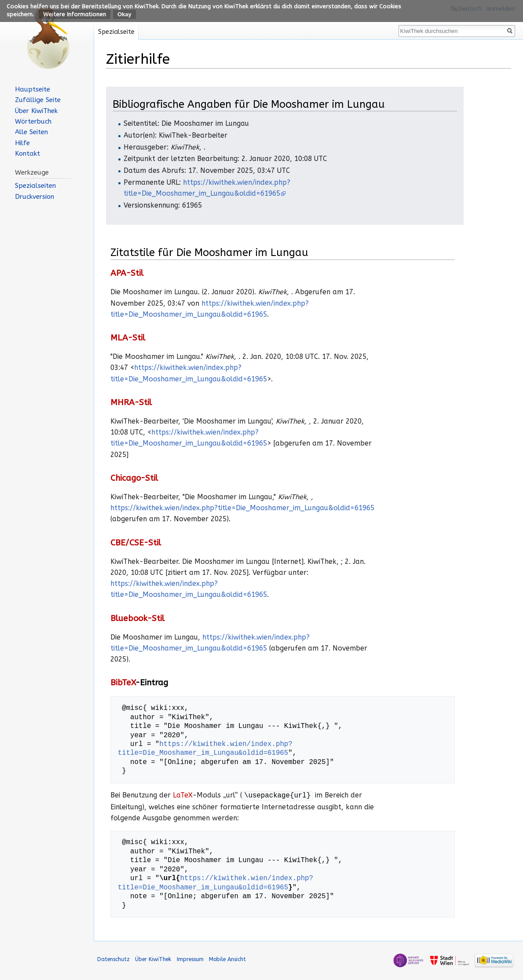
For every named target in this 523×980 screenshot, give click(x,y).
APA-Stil (127, 273)
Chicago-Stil (134, 478)
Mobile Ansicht (227, 959)
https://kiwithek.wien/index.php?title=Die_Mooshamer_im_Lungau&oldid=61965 (242, 508)
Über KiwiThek (36, 111)
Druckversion (35, 197)
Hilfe (22, 143)
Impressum (190, 959)
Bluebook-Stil (137, 618)
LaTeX (183, 796)
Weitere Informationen (75, 14)
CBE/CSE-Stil (136, 543)
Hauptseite (33, 89)
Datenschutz (113, 959)
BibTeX (123, 683)
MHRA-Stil (131, 402)
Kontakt (27, 154)
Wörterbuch (33, 121)
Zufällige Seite (38, 100)
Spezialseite (116, 32)
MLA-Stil (128, 338)
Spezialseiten (35, 186)
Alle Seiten (31, 132)
